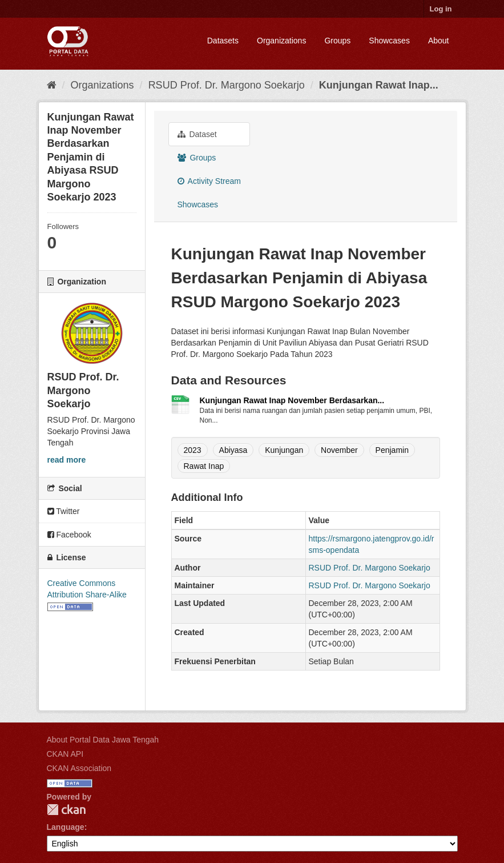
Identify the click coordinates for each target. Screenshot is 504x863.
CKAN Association (79, 768)
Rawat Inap (204, 466)
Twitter (64, 511)
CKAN (66, 810)
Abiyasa (233, 450)
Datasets (223, 41)
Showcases (389, 41)
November (339, 450)
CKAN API (65, 754)
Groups (337, 41)
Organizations (281, 41)
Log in (441, 9)
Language (66, 827)
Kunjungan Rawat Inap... (379, 85)
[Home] (52, 85)
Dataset (197, 134)
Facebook (69, 535)
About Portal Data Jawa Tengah (103, 740)
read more (67, 460)
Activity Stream (209, 181)
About (439, 41)
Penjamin (392, 450)
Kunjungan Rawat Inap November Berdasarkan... (292, 400)
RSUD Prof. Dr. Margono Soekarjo (227, 85)
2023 (193, 450)
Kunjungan (284, 450)
